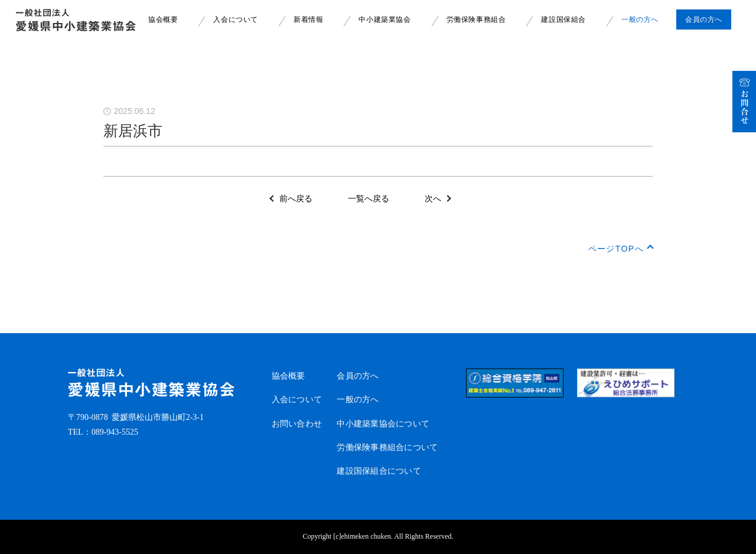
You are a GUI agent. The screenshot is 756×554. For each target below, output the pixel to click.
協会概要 (163, 19)
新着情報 (308, 19)
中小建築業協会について (383, 424)
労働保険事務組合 (476, 19)
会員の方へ (358, 376)
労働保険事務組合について (387, 447)
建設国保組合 (563, 19)
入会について (236, 19)
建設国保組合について (379, 471)
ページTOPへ (616, 249)
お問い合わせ (297, 424)
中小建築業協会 (384, 19)
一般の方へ (640, 19)
